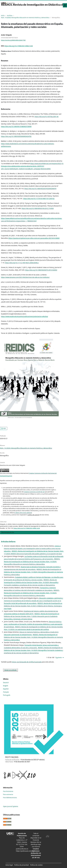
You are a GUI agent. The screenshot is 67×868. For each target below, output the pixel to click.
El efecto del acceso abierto (23, 513)
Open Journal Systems (11, 806)
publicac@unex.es (22, 849)
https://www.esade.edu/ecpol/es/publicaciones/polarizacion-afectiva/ (24, 316)
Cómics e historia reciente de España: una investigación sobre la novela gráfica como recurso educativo (32, 549)
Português (7, 695)
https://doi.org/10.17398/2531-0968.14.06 (19, 46)
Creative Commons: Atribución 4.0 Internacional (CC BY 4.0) (36, 853)
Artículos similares (8, 542)
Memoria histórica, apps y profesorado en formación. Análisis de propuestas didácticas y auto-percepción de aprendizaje (33, 624)
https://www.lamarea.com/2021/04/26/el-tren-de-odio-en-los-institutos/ (25, 277)
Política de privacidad (22, 865)
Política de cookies (36, 865)
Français (6, 692)
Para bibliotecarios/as (10, 798)
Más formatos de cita (8, 532)
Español (6, 689)
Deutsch (6, 683)
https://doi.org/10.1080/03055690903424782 (16, 136)
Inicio (3, 15)
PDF (4, 428)
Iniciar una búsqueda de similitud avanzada (27, 662)
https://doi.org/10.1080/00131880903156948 (16, 126)
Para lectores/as (8, 791)
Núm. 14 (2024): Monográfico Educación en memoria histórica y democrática (25, 18)
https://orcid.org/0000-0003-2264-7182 (13, 40)
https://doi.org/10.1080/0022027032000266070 (40, 189)
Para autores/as (8, 794)
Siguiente (59, 657)
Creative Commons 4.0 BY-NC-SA (34, 492)
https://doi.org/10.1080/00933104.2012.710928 (38, 208)
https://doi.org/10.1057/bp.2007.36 (46, 117)
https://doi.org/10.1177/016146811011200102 (39, 198)
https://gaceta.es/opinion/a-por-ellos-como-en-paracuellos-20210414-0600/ (34, 238)
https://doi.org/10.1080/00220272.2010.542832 (41, 270)
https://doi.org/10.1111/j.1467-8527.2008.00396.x (22, 263)
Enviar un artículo (11, 670)
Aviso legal (9, 865)
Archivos (10, 15)
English (6, 686)
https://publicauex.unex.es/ (25, 851)
